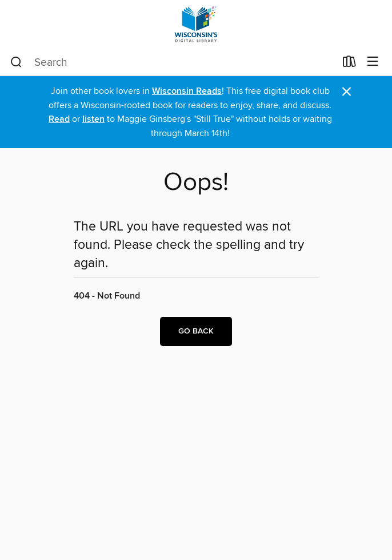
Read (59, 119)
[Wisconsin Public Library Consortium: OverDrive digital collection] (196, 24)
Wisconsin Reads (187, 91)
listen (93, 119)
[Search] (16, 62)
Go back (196, 331)
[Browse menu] (373, 62)
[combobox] (173, 62)
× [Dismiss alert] (347, 92)
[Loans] (349, 64)
